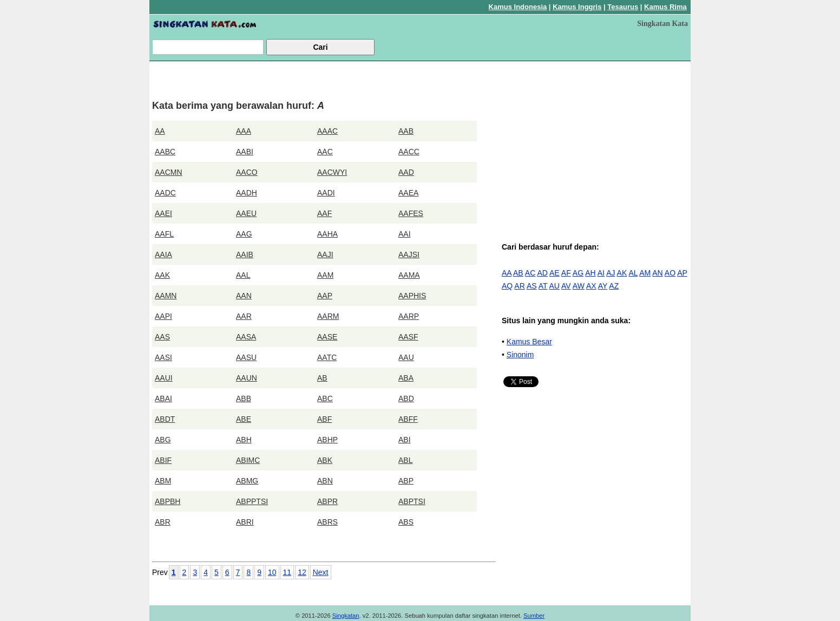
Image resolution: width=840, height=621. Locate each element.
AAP (325, 296)
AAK (162, 275)
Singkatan (346, 616)
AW (579, 286)
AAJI (325, 254)
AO (670, 273)
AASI (163, 357)
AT (543, 286)
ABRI (245, 522)
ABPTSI (412, 501)
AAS (162, 337)
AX (591, 286)
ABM (163, 481)
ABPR (327, 501)
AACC (409, 152)
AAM (325, 275)
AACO (247, 172)
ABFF (408, 419)
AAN (244, 296)
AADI (326, 193)
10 (272, 572)
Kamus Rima (665, 7)
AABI (245, 152)
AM (645, 273)
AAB (406, 131)
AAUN (247, 378)
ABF (324, 419)
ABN (325, 481)
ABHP (327, 440)
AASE (327, 337)
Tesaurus (623, 7)
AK (622, 273)
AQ (507, 286)
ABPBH (168, 501)
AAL (243, 275)
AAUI (164, 378)
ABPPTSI (252, 501)
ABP (406, 481)
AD (542, 273)
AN (657, 273)
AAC (325, 152)
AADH (247, 193)
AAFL (164, 234)
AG (578, 273)
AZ (614, 286)
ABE (244, 419)
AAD (406, 172)
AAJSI (409, 254)
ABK (325, 460)
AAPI (163, 316)
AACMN (169, 172)
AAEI (163, 213)
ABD (406, 398)
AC (530, 273)
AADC (165, 193)
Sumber (534, 616)
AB (322, 378)
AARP (409, 316)
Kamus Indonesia (518, 7)
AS (532, 286)
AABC (165, 152)
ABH (244, 440)
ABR (163, 522)
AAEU (246, 213)
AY (603, 286)
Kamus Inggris (577, 7)
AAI (405, 234)
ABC (325, 398)
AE (554, 273)
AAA (244, 131)
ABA (406, 378)
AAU (406, 357)
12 (302, 572)
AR (519, 286)
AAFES (411, 213)
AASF (408, 337)
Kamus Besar (529, 342)
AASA (246, 337)
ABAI (163, 398)
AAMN (166, 296)
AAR (244, 316)
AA (160, 131)
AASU (246, 357)
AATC (327, 357)
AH (590, 273)
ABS (406, 522)
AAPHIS (412, 296)
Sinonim (520, 355)
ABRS (327, 522)
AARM (328, 316)
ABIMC (248, 460)
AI (601, 273)
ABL (405, 460)
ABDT (165, 419)
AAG (244, 234)
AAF (324, 213)
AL (633, 273)
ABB (244, 398)
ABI (405, 440)
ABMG (247, 481)
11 (287, 572)
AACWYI (332, 172)
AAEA (408, 193)
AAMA (409, 275)
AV (566, 286)
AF (566, 273)
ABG (163, 440)
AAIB (245, 254)
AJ (611, 273)
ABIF (163, 460)
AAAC (327, 131)
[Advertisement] (596, 140)
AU (554, 286)
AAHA (327, 234)
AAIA (163, 254)
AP (682, 273)
